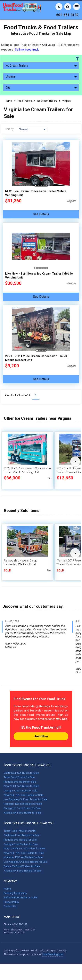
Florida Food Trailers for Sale (20, 840)
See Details (41, 214)
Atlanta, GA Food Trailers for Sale (23, 871)
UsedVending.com (53, 954)
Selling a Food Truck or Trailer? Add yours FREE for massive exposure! (40, 47)
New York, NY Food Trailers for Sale (24, 853)
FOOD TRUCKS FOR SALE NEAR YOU (28, 765)
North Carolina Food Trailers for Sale (24, 848)
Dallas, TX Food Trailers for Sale (22, 866)
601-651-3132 (20, 924)
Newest (32, 129)
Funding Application (15, 893)
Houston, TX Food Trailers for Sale (23, 857)
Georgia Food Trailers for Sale (21, 844)
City (41, 88)
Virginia (41, 77)
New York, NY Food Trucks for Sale (24, 795)
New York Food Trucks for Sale (21, 786)
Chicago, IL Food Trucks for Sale (22, 808)
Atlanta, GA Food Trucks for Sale (22, 813)
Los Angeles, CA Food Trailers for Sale (26, 862)
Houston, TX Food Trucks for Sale (23, 804)
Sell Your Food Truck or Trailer (21, 897)
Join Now (41, 736)
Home (7, 889)
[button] (36, 186)
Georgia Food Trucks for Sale (20, 791)
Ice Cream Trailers (41, 66)
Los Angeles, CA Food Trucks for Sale (25, 799)
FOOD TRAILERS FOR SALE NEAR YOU (29, 823)
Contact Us (10, 906)
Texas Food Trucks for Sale (19, 777)
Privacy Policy (11, 902)
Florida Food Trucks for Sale (20, 782)
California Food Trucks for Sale (21, 773)
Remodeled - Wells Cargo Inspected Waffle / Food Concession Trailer (21, 564)
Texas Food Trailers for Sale (20, 831)
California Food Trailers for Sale (22, 835)
